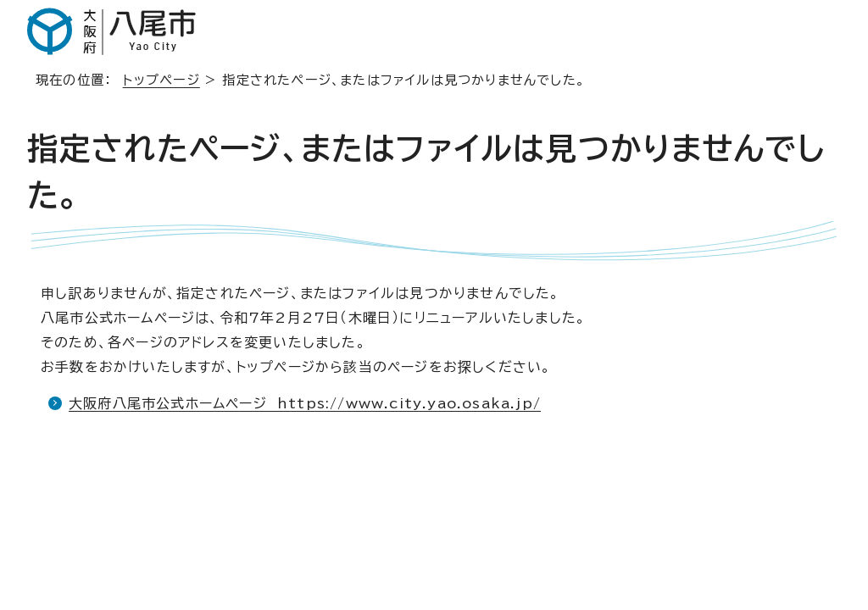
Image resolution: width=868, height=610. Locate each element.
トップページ (161, 80)
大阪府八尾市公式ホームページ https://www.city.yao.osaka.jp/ (305, 403)
